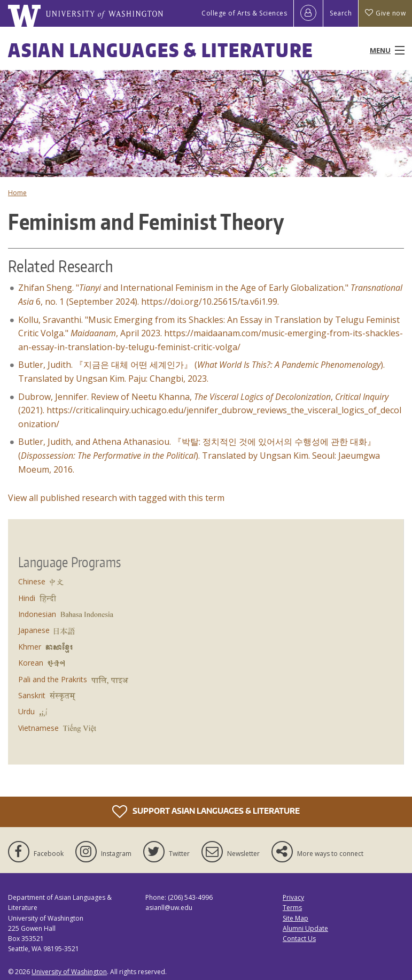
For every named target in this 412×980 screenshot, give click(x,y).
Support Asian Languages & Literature (206, 812)
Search (341, 13)
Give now (385, 13)
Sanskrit (32, 695)
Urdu (26, 711)
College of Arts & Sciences (244, 13)
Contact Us (299, 939)
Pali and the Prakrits (53, 679)
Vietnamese (38, 728)
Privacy (293, 897)
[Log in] (308, 13)
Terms (292, 908)
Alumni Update (305, 928)
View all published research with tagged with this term (116, 498)
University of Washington (69, 972)
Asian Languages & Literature (161, 50)
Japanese (34, 630)
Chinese (32, 581)
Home (17, 193)
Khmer (30, 647)
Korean (31, 663)
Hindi (27, 598)
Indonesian (37, 614)
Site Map (296, 918)
